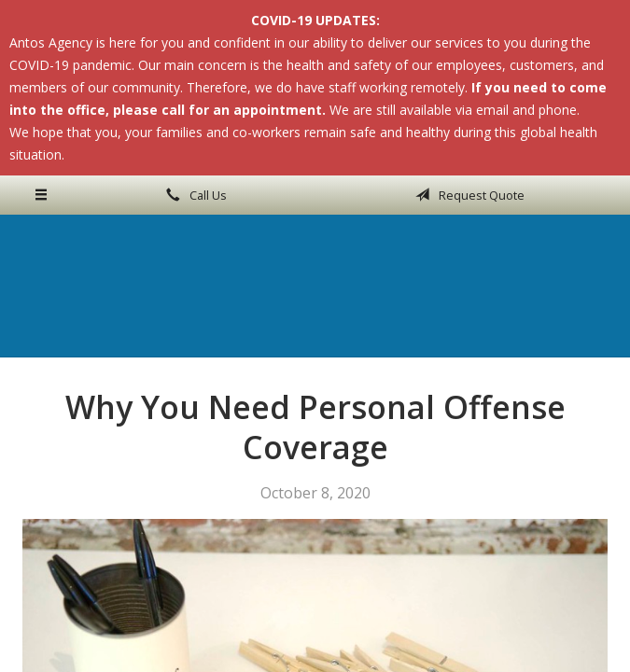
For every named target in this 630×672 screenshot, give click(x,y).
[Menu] (42, 195)
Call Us (193, 195)
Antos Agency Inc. (315, 286)
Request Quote (467, 195)
